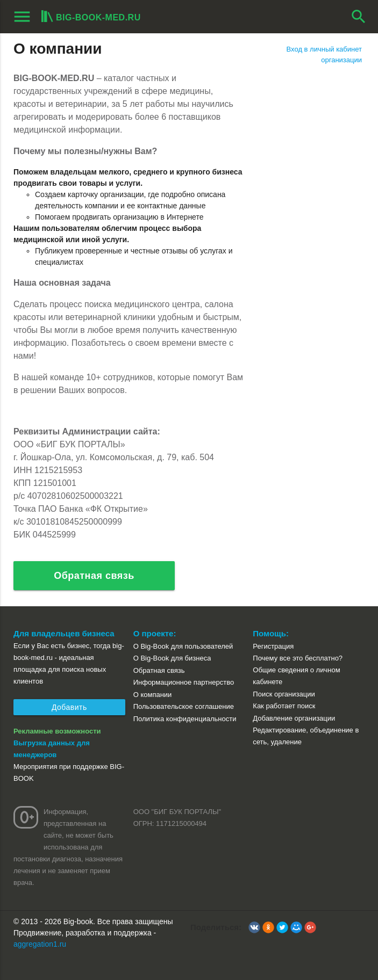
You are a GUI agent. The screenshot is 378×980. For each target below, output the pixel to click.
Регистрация (273, 646)
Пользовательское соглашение (184, 706)
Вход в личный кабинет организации (324, 55)
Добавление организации (294, 718)
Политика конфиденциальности (185, 719)
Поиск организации (284, 694)
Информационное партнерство (184, 682)
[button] (254, 927)
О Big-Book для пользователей (183, 646)
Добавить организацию (69, 709)
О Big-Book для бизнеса (172, 658)
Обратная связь (94, 576)
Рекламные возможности (57, 731)
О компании (153, 695)
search (359, 17)
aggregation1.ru (40, 944)
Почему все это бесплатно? (298, 658)
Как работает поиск (284, 706)
